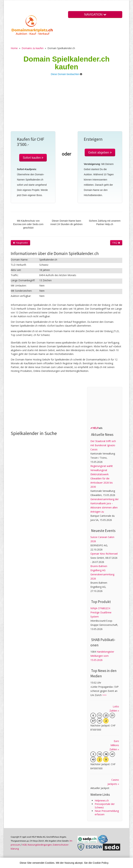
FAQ (116, 243)
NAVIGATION (95, 15)
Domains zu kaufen (33, 48)
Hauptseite (20, 243)
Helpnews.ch (102, 800)
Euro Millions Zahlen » (114, 745)
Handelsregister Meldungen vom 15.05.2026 (102, 656)
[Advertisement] (66, 105)
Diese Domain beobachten (65, 74)
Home (14, 48)
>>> (104, 695)
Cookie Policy (100, 863)
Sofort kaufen (33, 158)
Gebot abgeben (100, 152)
